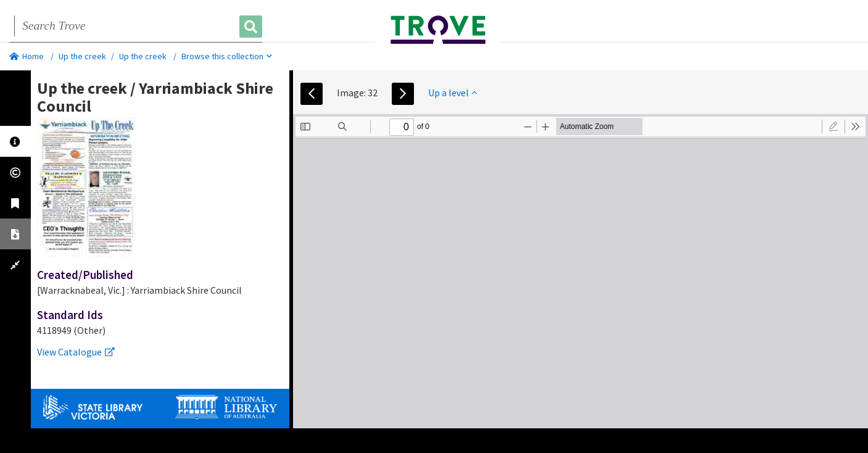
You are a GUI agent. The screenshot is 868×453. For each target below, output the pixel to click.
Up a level (453, 93)
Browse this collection (227, 56)
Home (27, 56)
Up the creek (82, 56)
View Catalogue (76, 352)
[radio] (833, 127)
